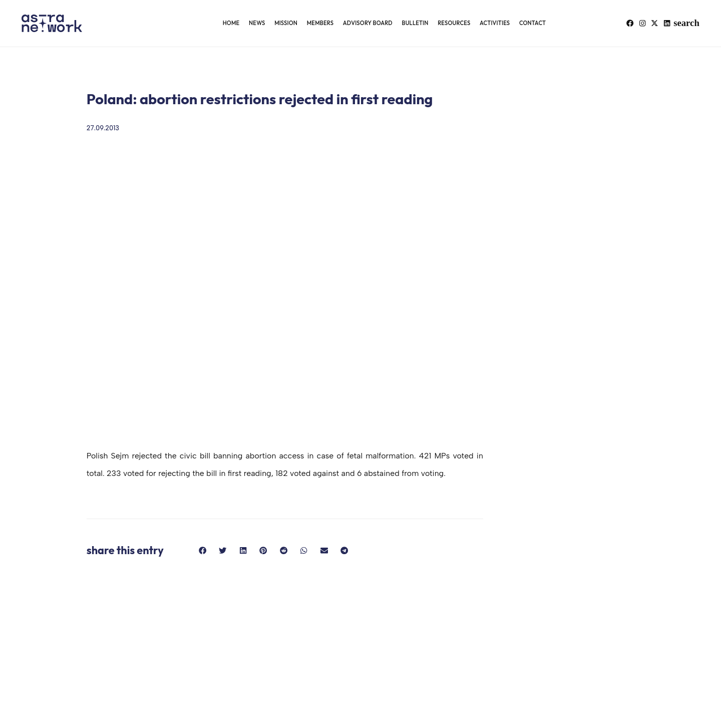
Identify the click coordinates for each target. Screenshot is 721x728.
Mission (286, 23)
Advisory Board (368, 23)
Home (231, 23)
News (257, 23)
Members (320, 23)
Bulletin (415, 23)
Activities (495, 23)
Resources (454, 23)
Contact (532, 23)
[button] (692, 23)
